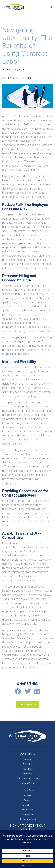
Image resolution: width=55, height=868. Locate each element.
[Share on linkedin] (37, 691)
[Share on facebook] (18, 691)
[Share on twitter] (27, 691)
